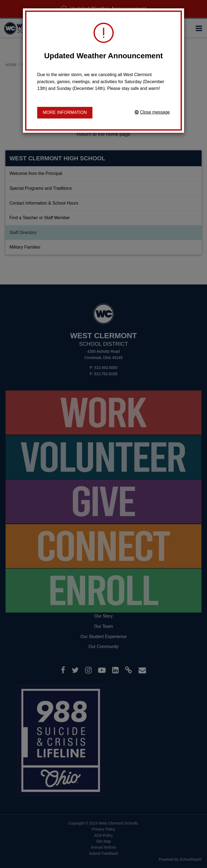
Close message (155, 112)
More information (65, 112)
